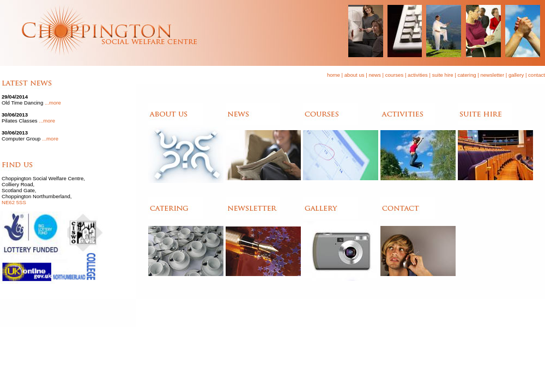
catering (467, 75)
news (374, 75)
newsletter (492, 75)
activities (418, 75)
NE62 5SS (14, 202)
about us (355, 75)
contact (537, 75)
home (334, 75)
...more (53, 103)
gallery (516, 75)
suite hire (443, 75)
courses (395, 75)
